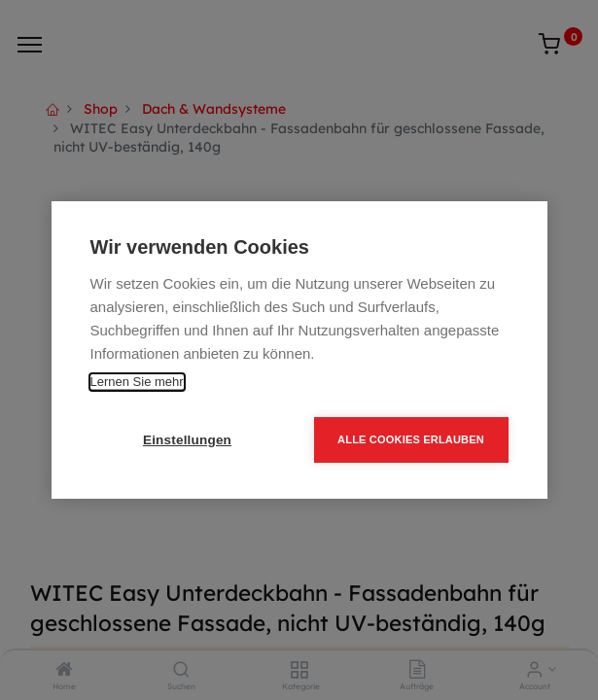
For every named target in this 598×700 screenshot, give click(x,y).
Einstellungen (187, 440)
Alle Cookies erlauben (411, 439)
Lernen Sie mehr (137, 382)
